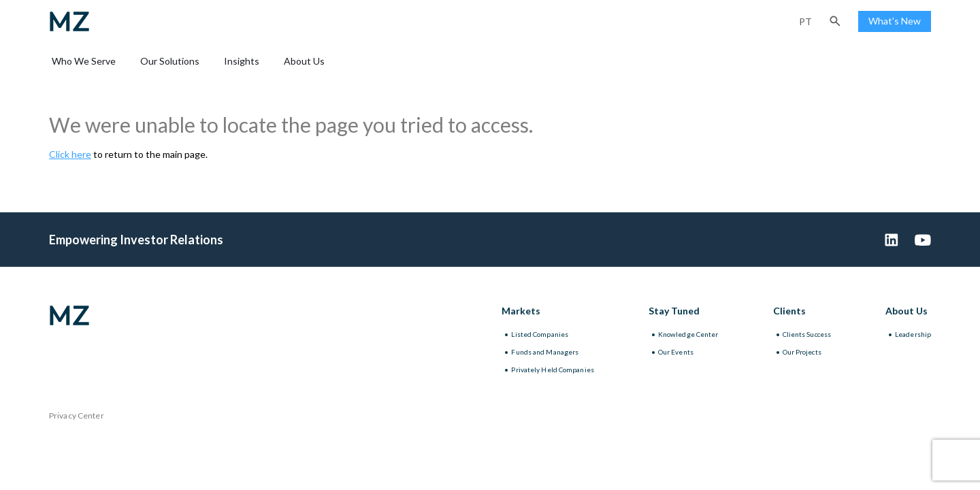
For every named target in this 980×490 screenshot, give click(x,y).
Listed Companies (540, 334)
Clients (789, 311)
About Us (304, 61)
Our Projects (802, 352)
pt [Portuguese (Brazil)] (805, 21)
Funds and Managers (545, 352)
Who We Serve (84, 61)
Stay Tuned (674, 311)
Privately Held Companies (552, 370)
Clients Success (807, 334)
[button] (835, 21)
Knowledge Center (688, 334)
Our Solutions (170, 61)
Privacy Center (77, 415)
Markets (521, 311)
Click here (70, 154)
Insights (242, 61)
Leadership (913, 334)
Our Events (676, 352)
